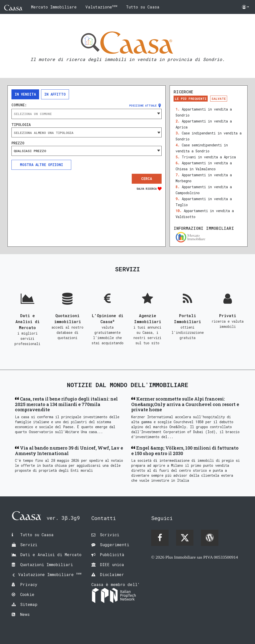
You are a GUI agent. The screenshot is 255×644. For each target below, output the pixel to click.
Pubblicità (112, 555)
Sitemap (29, 604)
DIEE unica (112, 564)
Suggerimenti (115, 545)
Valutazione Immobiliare (50, 574)
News (25, 614)
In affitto (55, 94)
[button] (246, 7)
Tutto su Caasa (143, 7)
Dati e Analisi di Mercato (51, 555)
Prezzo (18, 143)
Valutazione (101, 7)
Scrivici (110, 535)
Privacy (29, 584)
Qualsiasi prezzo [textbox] (30, 151)
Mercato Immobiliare (54, 7)
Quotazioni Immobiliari (47, 564)
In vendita (25, 94)
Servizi (29, 545)
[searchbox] (87, 133)
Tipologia (21, 125)
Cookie (27, 594)
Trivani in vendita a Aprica (209, 157)
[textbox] (87, 114)
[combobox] (87, 114)
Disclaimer (112, 574)
